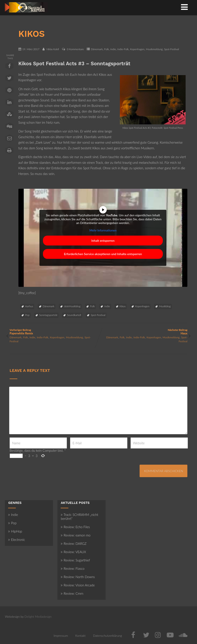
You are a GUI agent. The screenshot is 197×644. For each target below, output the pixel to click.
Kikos (123, 306)
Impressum (61, 636)
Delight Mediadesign (38, 617)
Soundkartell (74, 315)
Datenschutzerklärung (107, 636)
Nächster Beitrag (143, 332)
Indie (113, 49)
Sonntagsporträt (48, 315)
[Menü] (184, 7)
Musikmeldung (154, 49)
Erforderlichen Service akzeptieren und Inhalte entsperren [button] (103, 254)
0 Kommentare (75, 49)
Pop (27, 315)
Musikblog (165, 306)
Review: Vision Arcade (78, 585)
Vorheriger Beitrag (54, 332)
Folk (106, 49)
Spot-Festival (172, 49)
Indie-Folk (123, 49)
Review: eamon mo (76, 535)
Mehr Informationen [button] (103, 230)
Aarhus (29, 306)
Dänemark (97, 49)
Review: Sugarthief (75, 560)
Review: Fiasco (73, 568)
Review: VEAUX (73, 552)
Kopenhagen (137, 49)
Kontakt (81, 636)
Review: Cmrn (72, 593)
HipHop (15, 531)
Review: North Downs (78, 577)
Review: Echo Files (75, 527)
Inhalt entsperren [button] (103, 241)
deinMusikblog (72, 306)
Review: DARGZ (74, 543)
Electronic (17, 540)
